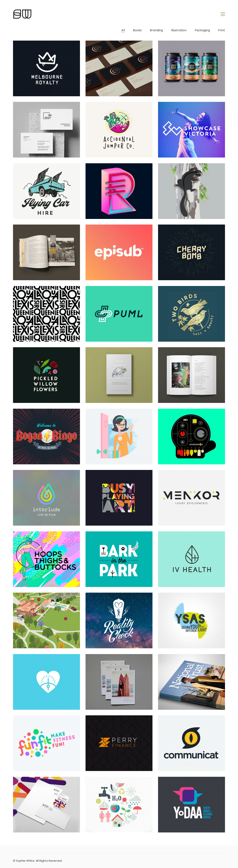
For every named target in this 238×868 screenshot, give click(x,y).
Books (137, 30)
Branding (156, 30)
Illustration (179, 30)
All (123, 30)
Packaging (202, 30)
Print (222, 30)
